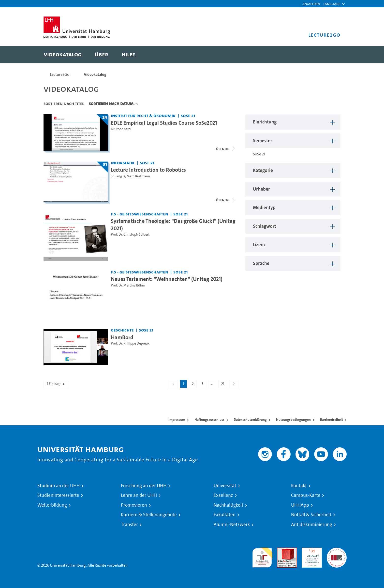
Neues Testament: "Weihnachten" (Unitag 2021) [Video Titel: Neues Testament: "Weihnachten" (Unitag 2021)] (167, 279)
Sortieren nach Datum (111, 104)
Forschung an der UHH (144, 486)
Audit (282, 550)
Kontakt (299, 486)
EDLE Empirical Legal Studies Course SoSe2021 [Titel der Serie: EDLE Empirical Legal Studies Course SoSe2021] (164, 123)
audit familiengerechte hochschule (262, 556)
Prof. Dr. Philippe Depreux (130, 343)
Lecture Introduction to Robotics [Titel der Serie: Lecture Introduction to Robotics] (148, 170)
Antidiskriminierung (312, 525)
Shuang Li (118, 176)
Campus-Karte (306, 495)
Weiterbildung (52, 505)
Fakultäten (225, 515)
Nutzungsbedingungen (293, 420)
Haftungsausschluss (209, 420)
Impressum (177, 420)
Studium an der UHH (59, 486)
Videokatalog (95, 74)
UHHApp (300, 505)
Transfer (129, 525)
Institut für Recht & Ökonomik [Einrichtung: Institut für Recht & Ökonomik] (143, 115)
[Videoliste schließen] (226, 149)
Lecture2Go (60, 74)
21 (224, 385)
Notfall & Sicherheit (311, 515)
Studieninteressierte (58, 495)
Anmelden (311, 4)
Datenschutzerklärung (250, 420)
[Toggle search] (332, 55)
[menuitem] (63, 55)
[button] (332, 4)
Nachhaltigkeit (229, 505)
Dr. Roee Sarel (121, 129)
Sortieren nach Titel (64, 104)
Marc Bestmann (138, 176)
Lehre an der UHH (139, 495)
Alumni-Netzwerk (232, 525)
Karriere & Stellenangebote (149, 515)
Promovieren (134, 505)
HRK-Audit (311, 550)
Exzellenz (223, 495)
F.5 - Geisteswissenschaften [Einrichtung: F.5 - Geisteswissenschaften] (140, 214)
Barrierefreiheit (332, 420)
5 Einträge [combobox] (56, 384)
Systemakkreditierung (337, 550)
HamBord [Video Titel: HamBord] (122, 337)
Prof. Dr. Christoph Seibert (130, 234)
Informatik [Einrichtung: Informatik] (123, 163)
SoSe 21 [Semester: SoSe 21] (188, 115)
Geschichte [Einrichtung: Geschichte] (122, 330)
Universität (225, 486)
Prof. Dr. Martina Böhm (128, 285)
